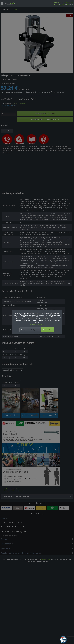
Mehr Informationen (37, 324)
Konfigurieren (35, 330)
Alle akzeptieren (48, 330)
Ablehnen (24, 330)
